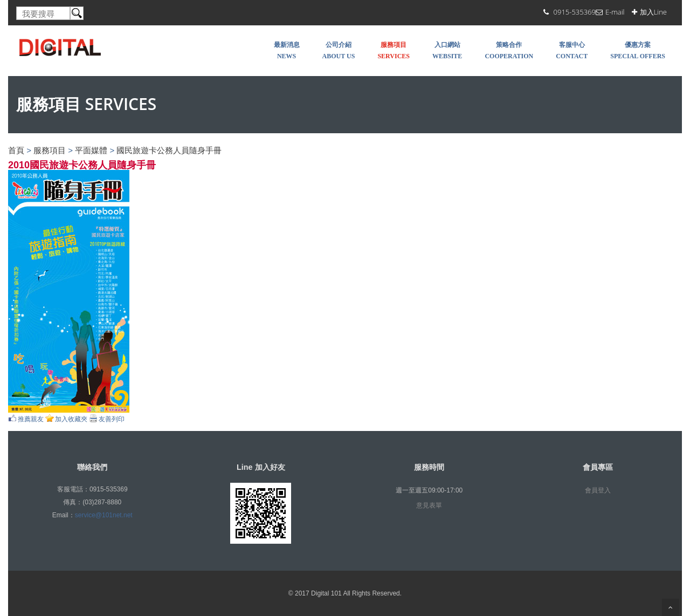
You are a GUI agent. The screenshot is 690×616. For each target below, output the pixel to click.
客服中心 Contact (572, 50)
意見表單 (429, 505)
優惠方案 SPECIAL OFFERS (638, 50)
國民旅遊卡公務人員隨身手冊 (169, 150)
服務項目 (50, 150)
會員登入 (598, 490)
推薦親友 (31, 419)
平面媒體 (91, 150)
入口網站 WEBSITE (447, 50)
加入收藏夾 (71, 419)
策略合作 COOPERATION (509, 50)
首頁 (16, 150)
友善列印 (112, 419)
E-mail (615, 12)
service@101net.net (104, 515)
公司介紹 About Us (339, 50)
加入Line (653, 12)
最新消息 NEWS (287, 50)
